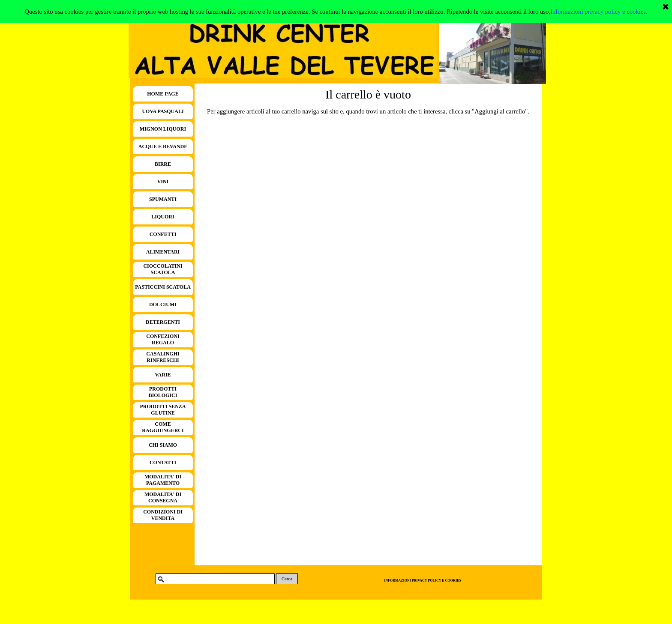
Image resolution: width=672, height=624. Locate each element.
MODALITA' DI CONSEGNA (163, 497)
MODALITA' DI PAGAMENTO (163, 480)
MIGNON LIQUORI (163, 129)
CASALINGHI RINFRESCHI (163, 357)
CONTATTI (163, 463)
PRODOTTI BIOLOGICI (163, 392)
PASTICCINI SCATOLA (163, 287)
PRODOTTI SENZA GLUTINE (163, 410)
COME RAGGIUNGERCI (163, 427)
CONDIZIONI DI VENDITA (163, 515)
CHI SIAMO (163, 445)
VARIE (163, 375)
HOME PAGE (163, 94)
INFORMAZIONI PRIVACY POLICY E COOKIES (423, 581)
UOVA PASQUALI (163, 111)
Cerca (287, 579)
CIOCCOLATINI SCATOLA (163, 269)
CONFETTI (163, 234)
